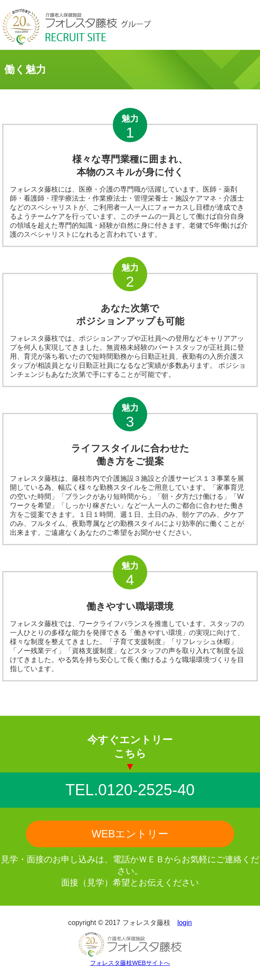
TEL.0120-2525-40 (130, 790)
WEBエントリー (130, 834)
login (185, 923)
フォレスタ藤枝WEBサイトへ (130, 963)
